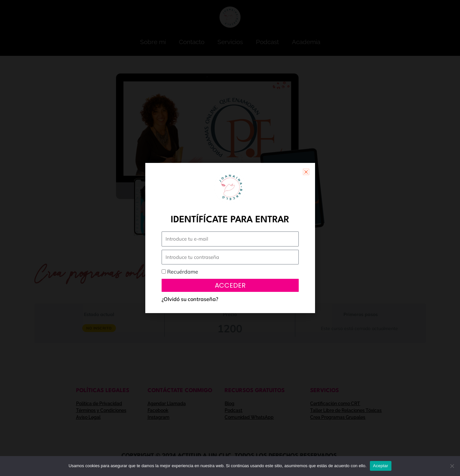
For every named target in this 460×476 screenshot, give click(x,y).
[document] (230, 238)
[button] (306, 172)
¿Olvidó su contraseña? (190, 299)
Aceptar (381, 466)
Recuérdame (180, 272)
